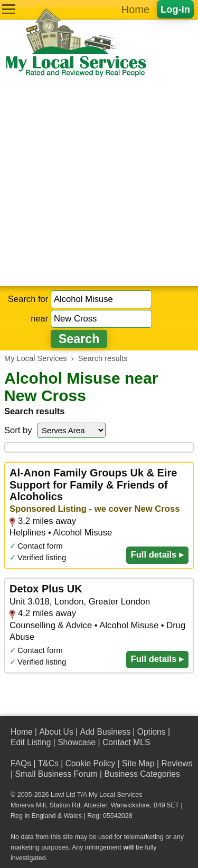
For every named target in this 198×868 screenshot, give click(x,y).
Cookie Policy (91, 763)
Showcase (77, 742)
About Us (56, 732)
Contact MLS (126, 742)
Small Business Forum (56, 774)
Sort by (18, 430)
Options (152, 732)
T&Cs (48, 763)
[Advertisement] (99, 182)
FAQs (21, 763)
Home (135, 9)
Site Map (138, 763)
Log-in (175, 9)
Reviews (177, 763)
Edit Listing (31, 742)
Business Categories (142, 774)
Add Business (105, 732)
